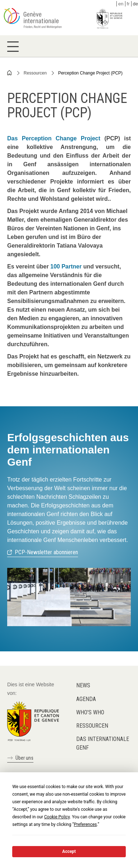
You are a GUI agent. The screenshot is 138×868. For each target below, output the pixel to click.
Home (10, 73)
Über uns (24, 758)
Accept (69, 851)
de (135, 4)
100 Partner (66, 266)
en (121, 4)
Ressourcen (35, 73)
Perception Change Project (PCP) (90, 73)
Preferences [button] (85, 824)
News (83, 685)
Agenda (86, 699)
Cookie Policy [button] (57, 817)
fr (128, 4)
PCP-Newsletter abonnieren (46, 552)
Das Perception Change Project (54, 138)
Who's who (90, 712)
